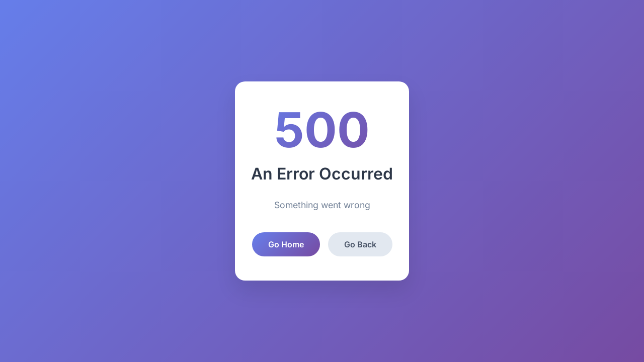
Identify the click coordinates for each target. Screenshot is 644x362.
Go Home (286, 244)
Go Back (360, 244)
